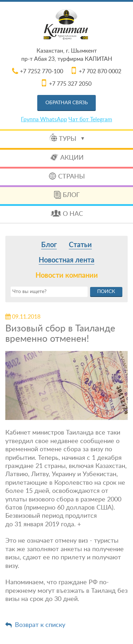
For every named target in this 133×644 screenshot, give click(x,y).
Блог (71, 195)
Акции (72, 158)
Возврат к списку (40, 625)
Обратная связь (67, 103)
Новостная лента (66, 260)
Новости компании (67, 276)
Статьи (80, 245)
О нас (73, 214)
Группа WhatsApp (44, 119)
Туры (71, 139)
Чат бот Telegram (90, 119)
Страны (71, 177)
